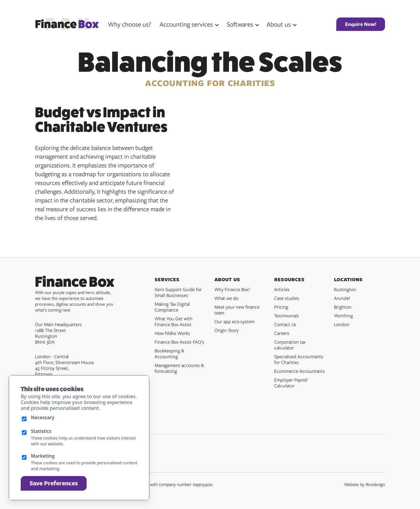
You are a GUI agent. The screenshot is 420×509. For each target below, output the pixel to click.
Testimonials (287, 316)
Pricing (281, 307)
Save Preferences (54, 483)
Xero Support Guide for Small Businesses (178, 292)
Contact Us (285, 324)
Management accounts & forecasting (179, 368)
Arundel (342, 298)
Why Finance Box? (232, 289)
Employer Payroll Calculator (291, 383)
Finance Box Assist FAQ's (179, 342)
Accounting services (186, 24)
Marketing (43, 456)
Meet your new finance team (237, 310)
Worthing (343, 316)
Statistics (41, 431)
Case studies (287, 298)
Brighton (343, 307)
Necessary (43, 417)
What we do (226, 298)
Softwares (240, 24)
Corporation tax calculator (290, 345)
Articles (282, 289)
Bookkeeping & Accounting (169, 354)
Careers (282, 333)
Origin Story (226, 330)
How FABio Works (172, 333)
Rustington (345, 289)
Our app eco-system (235, 321)
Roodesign (375, 484)
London (342, 324)
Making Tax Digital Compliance (172, 307)
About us (279, 24)
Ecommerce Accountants (300, 371)
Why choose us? (129, 24)
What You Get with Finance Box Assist (174, 321)
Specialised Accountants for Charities (299, 359)
